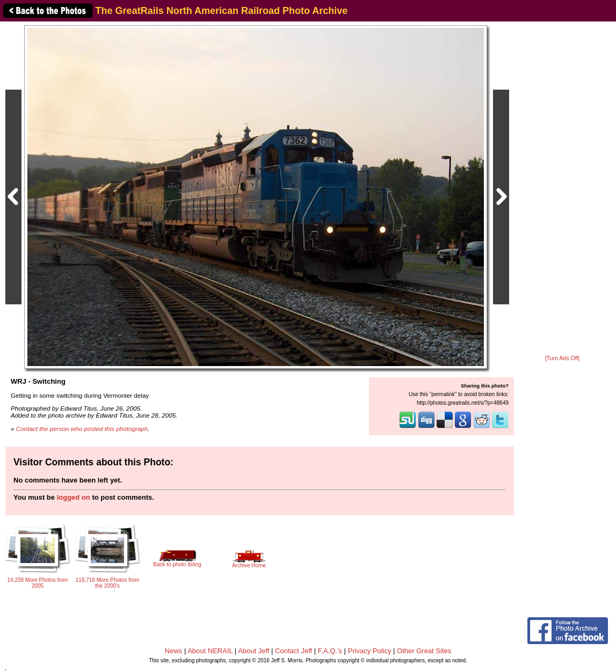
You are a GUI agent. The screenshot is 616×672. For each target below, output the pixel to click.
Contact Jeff (293, 651)
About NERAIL (210, 651)
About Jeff (253, 651)
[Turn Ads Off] (562, 358)
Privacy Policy (370, 651)
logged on (74, 497)
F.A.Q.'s (330, 651)
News (174, 651)
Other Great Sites (424, 651)
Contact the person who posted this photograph (82, 429)
